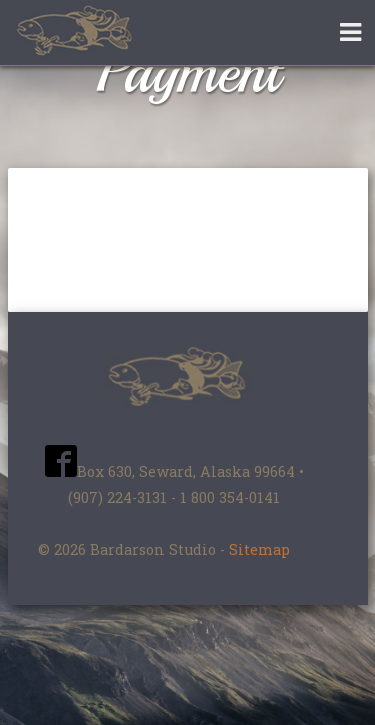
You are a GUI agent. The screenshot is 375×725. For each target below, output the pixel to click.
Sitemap (259, 549)
